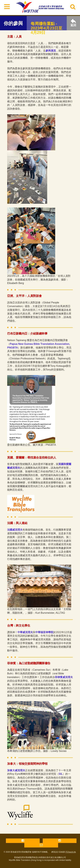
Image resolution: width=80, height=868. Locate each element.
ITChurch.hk (70, 852)
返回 (73, 23)
